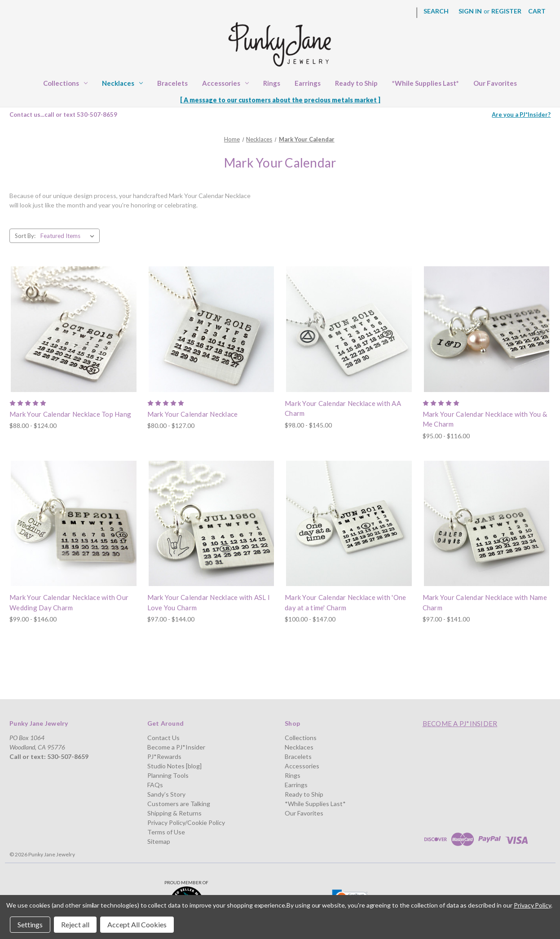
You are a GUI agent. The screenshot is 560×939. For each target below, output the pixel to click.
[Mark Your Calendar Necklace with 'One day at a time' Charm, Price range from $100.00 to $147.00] (349, 524)
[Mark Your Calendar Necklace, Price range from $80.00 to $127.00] (212, 329)
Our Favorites (495, 83)
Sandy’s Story (166, 794)
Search (436, 11)
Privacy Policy (532, 905)
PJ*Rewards (164, 756)
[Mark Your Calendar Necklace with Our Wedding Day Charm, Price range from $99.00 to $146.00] (74, 524)
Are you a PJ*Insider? (521, 115)
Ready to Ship (356, 83)
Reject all (75, 924)
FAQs (155, 785)
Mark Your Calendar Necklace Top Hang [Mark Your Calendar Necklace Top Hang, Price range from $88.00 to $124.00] (70, 414)
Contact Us (163, 738)
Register (506, 11)
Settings (30, 924)
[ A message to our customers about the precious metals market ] (280, 100)
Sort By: (25, 236)
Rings (272, 83)
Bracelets (172, 83)
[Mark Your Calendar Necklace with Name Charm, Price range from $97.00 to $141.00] (487, 524)
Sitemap (159, 841)
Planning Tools (168, 775)
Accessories (225, 83)
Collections (65, 83)
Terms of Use (166, 832)
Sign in (470, 11)
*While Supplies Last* (426, 83)
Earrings (308, 83)
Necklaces (122, 83)
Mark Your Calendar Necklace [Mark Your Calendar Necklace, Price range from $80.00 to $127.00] (193, 414)
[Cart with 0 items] (537, 11)
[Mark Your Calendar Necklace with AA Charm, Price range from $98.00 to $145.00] (349, 329)
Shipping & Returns (174, 813)
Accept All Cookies (137, 924)
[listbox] (69, 236)
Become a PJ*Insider (176, 747)
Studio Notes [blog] (174, 766)
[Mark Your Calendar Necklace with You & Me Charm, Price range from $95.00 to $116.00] (487, 329)
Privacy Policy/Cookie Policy (186, 822)
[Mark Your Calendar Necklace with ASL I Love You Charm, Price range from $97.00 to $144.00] (212, 524)
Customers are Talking (179, 804)
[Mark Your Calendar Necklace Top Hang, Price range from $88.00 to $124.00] (74, 329)
